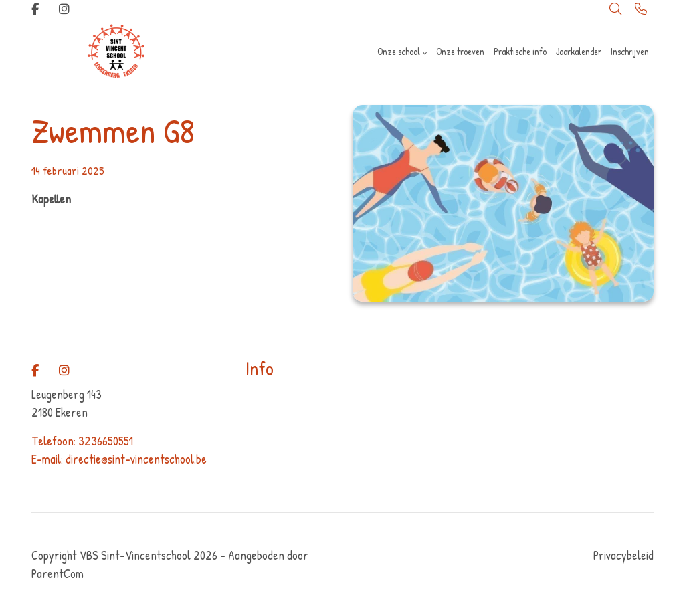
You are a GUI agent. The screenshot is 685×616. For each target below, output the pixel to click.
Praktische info (520, 51)
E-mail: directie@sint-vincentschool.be (119, 459)
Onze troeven (460, 51)
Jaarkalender (579, 51)
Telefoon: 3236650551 (82, 441)
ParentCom (58, 574)
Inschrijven (630, 51)
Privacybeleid (623, 555)
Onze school (399, 51)
